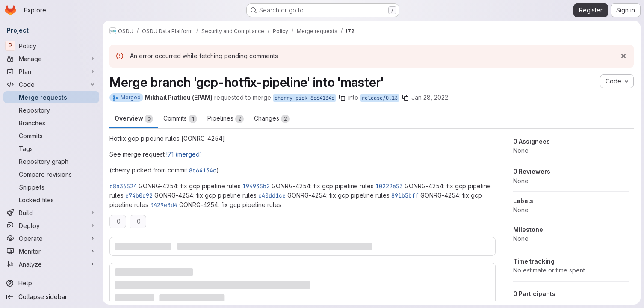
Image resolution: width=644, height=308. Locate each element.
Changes (272, 119)
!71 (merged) (184, 154)
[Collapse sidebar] (51, 297)
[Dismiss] (623, 56)
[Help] (51, 283)
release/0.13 (380, 98)
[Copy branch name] (342, 98)
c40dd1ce (272, 195)
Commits (180, 119)
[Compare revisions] (51, 174)
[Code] (51, 84)
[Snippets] (51, 187)
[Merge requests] (51, 97)
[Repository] (51, 110)
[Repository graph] (51, 161)
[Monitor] (51, 251)
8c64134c (203, 170)
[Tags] (51, 148)
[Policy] (51, 46)
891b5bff (405, 195)
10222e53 (389, 186)
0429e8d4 (164, 205)
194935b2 (256, 186)
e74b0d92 (139, 195)
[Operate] (51, 238)
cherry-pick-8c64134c (304, 98)
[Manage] (51, 59)
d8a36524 (123, 186)
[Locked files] (51, 200)
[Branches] (51, 123)
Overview (134, 119)
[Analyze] (51, 264)
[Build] (51, 213)
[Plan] (51, 71)
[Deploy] (51, 225)
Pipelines (226, 119)
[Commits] (51, 136)
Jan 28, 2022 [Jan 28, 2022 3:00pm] (430, 97)
